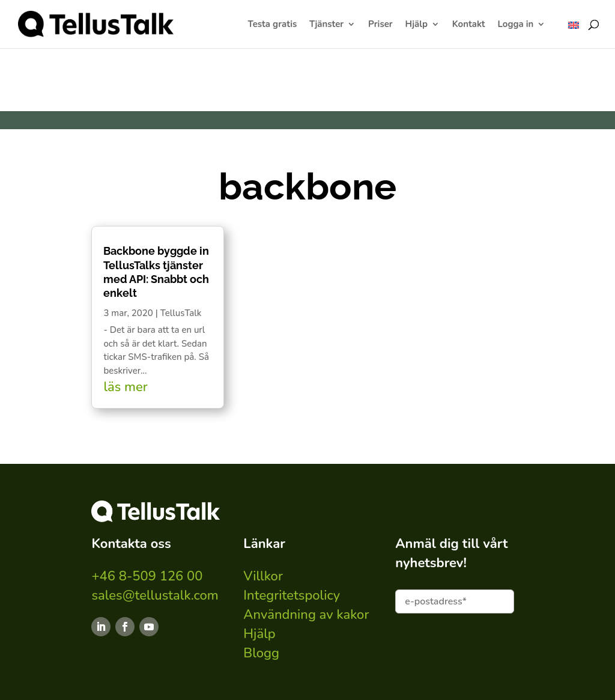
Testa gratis (273, 25)
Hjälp (417, 25)
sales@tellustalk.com (155, 595)
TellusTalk (181, 313)
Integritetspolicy (292, 595)
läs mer (125, 387)
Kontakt (469, 25)
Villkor (263, 576)
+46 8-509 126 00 (147, 576)
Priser (380, 25)
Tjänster (326, 25)
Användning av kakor (306, 615)
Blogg (261, 653)
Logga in (515, 25)
